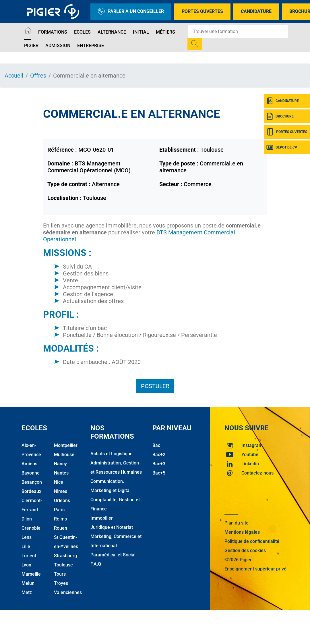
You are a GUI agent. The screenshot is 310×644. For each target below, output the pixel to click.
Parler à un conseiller (131, 12)
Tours (60, 574)
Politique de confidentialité (252, 541)
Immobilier (102, 518)
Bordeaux (31, 491)
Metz (27, 592)
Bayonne (31, 473)
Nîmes (61, 491)
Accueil (14, 76)
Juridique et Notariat (112, 527)
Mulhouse (64, 455)
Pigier (31, 46)
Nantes (61, 473)
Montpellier (66, 445)
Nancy (60, 464)
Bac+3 (159, 464)
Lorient (29, 556)
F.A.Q (96, 564)
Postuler (155, 386)
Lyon (26, 565)
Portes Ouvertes (202, 11)
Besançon (32, 482)
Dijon (27, 519)
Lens (27, 537)
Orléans (62, 501)
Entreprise (91, 46)
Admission (58, 46)
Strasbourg (65, 556)
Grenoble (31, 528)
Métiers (165, 32)
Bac (156, 445)
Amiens (29, 464)
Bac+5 (159, 473)
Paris (59, 510)
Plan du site (237, 523)
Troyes (61, 583)
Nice (59, 482)
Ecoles (82, 32)
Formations (53, 32)
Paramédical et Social (113, 555)
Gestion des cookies (245, 551)
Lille (26, 546)
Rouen (61, 528)
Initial (141, 32)
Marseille (31, 574)
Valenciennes (68, 592)
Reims (60, 519)
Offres (38, 76)
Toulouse (63, 565)
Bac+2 (159, 455)
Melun (28, 583)
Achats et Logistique (112, 454)
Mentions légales (242, 532)
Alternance (112, 32)
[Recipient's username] (238, 31)
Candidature (256, 11)
